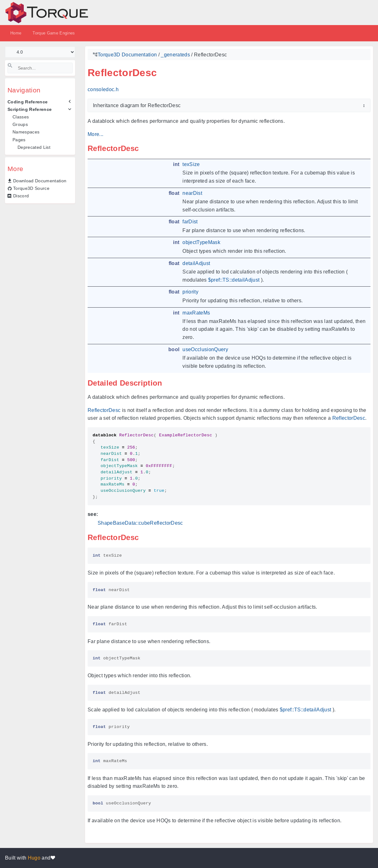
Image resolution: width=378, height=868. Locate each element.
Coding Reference (28, 102)
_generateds (175, 55)
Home (16, 33)
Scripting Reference (30, 109)
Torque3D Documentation (127, 55)
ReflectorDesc (104, 410)
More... (95, 134)
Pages (19, 140)
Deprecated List (34, 147)
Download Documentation (40, 181)
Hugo (34, 858)
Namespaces (26, 132)
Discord (21, 196)
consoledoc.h (103, 89)
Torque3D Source (31, 188)
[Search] (40, 68)
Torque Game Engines (54, 33)
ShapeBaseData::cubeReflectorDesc (140, 523)
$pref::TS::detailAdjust (234, 280)
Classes (21, 117)
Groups (20, 124)
